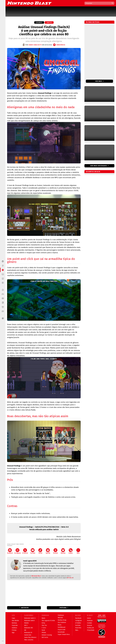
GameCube (28, 635)
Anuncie (90, 625)
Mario (43, 618)
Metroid (60, 618)
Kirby (43, 623)
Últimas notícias (93, 22)
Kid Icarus (45, 637)
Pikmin (44, 633)
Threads (55, 551)
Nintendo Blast (36, 576)
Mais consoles (29, 640)
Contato (89, 623)
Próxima (63, 608)
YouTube (33, 551)
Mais (78, 551)
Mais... (77, 630)
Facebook (10, 551)
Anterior (25, 608)
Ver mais (99, 81)
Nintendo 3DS (29, 628)
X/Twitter (25, 551)
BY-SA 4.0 (70, 578)
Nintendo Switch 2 (30, 618)
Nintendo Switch (29, 621)
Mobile (26, 623)
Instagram (17, 551)
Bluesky (63, 551)
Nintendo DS (28, 633)
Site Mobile (15, 621)
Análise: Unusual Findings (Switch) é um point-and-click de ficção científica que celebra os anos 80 (44, 31)
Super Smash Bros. (64, 634)
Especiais (15, 625)
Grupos (71, 551)
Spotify (48, 551)
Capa (13, 618)
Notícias (14, 623)
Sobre (89, 618)
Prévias (14, 630)
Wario (60, 625)
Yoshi (43, 630)
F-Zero (44, 628)
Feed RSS (78, 628)
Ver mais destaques (99, 166)
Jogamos (39, 22)
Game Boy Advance (30, 637)
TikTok (40, 551)
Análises (14, 628)
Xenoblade (61, 632)
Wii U (26, 625)
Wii (25, 630)
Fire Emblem (62, 622)
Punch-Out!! (61, 630)
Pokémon (61, 615)
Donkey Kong (62, 620)
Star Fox (44, 625)
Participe (90, 621)
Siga (13, 633)
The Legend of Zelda (48, 621)
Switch (49, 22)
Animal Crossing (47, 635)
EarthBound (61, 627)
